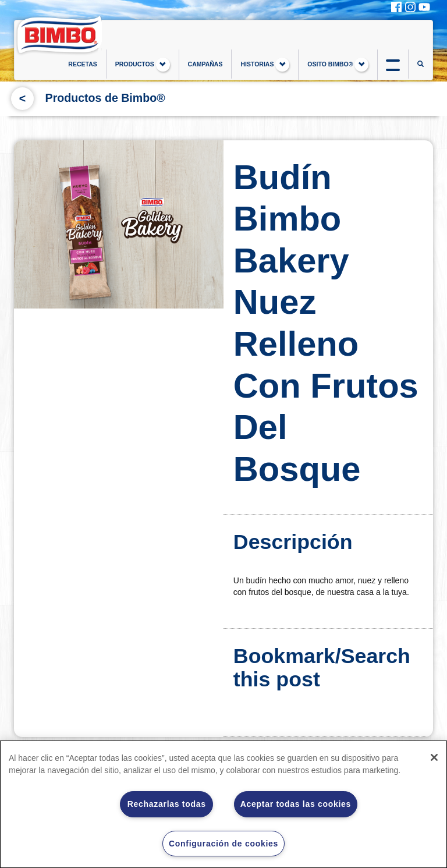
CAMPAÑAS (205, 64)
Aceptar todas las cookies (296, 804)
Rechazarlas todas (167, 804)
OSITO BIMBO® (338, 65)
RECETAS (82, 64)
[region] (223, 804)
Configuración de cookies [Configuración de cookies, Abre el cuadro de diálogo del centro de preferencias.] (223, 844)
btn (393, 64)
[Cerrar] (434, 757)
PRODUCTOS (143, 65)
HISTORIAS (265, 65)
